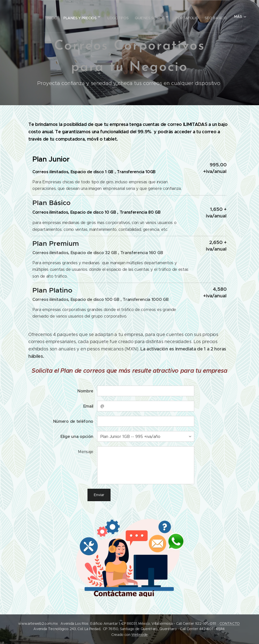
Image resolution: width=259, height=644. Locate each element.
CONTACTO (230, 624)
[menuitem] (68, 16)
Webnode (139, 635)
